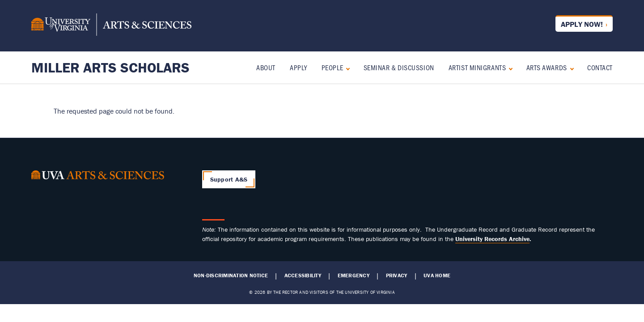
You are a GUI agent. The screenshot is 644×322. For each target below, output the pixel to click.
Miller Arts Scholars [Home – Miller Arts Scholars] (110, 67)
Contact (600, 67)
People (332, 67)
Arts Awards (547, 67)
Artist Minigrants (477, 67)
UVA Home (437, 275)
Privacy (397, 275)
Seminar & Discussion (399, 67)
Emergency (354, 275)
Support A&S (229, 179)
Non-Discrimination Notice (231, 275)
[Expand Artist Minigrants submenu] (509, 68)
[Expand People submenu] (346, 68)
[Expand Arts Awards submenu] (570, 68)
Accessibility (303, 275)
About (266, 67)
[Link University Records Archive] (492, 239)
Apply (299, 67)
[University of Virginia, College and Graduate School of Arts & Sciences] (111, 26)
